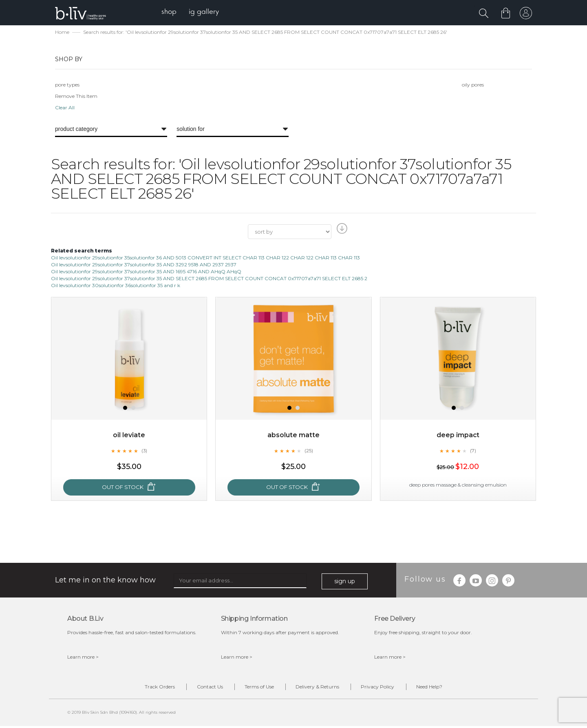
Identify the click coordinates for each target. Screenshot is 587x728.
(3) (144, 451)
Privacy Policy (384, 688)
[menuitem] (171, 12)
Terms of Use (257, 688)
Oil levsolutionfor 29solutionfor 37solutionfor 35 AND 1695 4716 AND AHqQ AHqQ (146, 272)
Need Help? (439, 688)
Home (62, 33)
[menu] (192, 12)
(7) (473, 451)
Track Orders (150, 688)
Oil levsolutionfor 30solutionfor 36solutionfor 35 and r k (116, 286)
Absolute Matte (293, 436)
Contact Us (204, 688)
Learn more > (83, 658)
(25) (309, 451)
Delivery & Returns (319, 688)
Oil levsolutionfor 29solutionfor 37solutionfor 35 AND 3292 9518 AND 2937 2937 (144, 265)
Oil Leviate (129, 436)
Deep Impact (458, 436)
